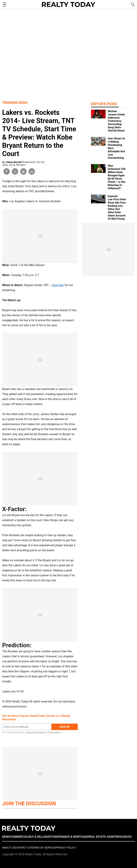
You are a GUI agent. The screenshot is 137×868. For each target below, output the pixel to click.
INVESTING (51, 837)
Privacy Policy (55, 732)
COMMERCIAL (19, 837)
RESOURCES (124, 837)
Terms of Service (43, 848)
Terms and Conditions (35, 732)
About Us (8, 848)
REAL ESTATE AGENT (102, 837)
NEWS (6, 837)
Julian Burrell (14, 162)
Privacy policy (66, 848)
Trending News (15, 103)
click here (58, 285)
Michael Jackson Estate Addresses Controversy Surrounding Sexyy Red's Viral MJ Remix (116, 121)
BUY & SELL (36, 837)
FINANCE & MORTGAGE (73, 837)
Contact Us (23, 848)
